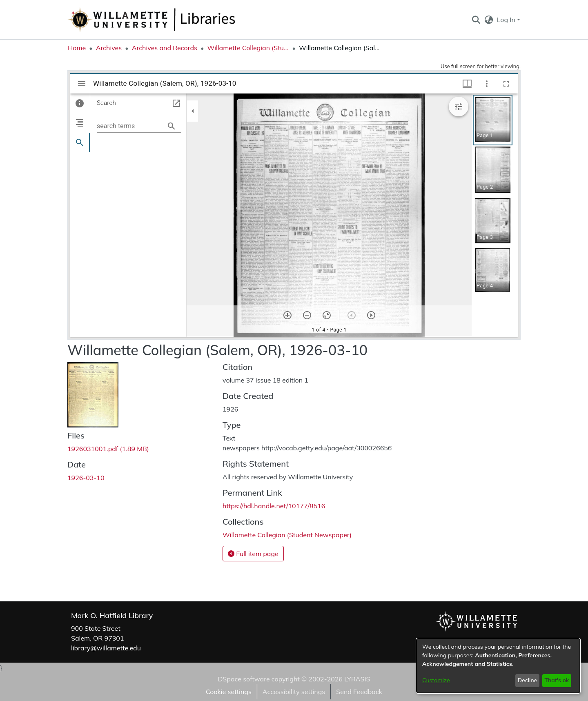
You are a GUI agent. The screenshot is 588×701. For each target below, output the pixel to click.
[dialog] (498, 666)
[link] (108, 449)
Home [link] (77, 48)
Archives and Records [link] (165, 48)
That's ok (557, 680)
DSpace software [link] (244, 679)
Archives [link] (109, 48)
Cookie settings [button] (229, 692)
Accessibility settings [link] (294, 692)
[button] (476, 20)
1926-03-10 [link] (86, 478)
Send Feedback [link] (359, 692)
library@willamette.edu (106, 648)
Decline (528, 680)
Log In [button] (507, 20)
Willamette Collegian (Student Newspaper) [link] (248, 48)
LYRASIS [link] (357, 679)
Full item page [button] (253, 554)
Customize (436, 680)
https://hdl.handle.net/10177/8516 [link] (274, 506)
